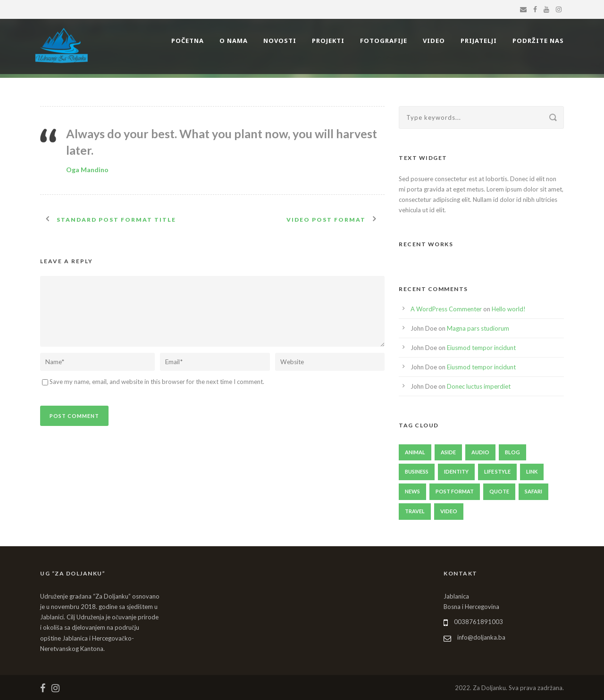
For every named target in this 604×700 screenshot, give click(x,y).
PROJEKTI (328, 41)
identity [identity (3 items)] (456, 471)
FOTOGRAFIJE (384, 41)
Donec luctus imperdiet (479, 386)
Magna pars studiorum (478, 328)
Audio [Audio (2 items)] (480, 452)
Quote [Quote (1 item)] (499, 491)
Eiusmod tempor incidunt (481, 348)
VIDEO (434, 41)
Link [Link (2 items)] (532, 471)
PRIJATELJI (479, 41)
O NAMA (234, 41)
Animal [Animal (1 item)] (415, 452)
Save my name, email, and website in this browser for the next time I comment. (157, 382)
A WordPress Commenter (446, 309)
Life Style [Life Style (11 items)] (497, 471)
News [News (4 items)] (412, 491)
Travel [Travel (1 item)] (415, 511)
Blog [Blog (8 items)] (512, 452)
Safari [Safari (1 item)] (533, 491)
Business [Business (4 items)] (417, 471)
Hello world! (509, 309)
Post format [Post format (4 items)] (455, 491)
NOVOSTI (280, 41)
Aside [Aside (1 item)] (448, 452)
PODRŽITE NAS (538, 41)
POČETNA (188, 41)
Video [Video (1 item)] (449, 511)
